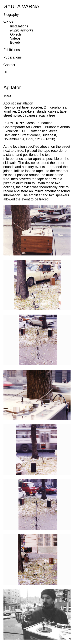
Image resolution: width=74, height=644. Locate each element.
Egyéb (15, 42)
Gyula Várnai (22, 6)
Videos (15, 38)
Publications (13, 57)
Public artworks (22, 30)
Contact (9, 65)
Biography (11, 15)
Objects (16, 34)
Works (8, 22)
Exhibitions (12, 50)
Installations (19, 26)
